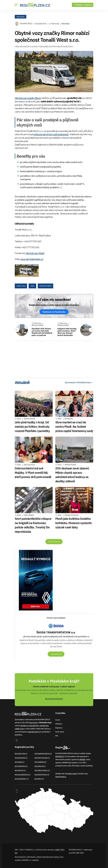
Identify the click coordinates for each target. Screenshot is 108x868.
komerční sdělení (46, 286)
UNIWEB (82, 760)
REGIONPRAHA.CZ (21, 766)
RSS (57, 736)
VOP (63, 850)
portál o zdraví (72, 774)
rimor (32, 286)
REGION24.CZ (39, 779)
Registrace (88, 5)
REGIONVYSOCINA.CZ (42, 758)
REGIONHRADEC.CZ (22, 779)
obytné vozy (21, 286)
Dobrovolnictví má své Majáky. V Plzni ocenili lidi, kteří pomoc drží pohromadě (33, 473)
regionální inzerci (33, 732)
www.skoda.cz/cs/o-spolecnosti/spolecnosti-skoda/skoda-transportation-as (56, 636)
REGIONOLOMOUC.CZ (43, 771)
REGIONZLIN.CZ (40, 766)
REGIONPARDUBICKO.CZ (44, 754)
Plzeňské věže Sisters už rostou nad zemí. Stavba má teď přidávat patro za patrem (42, 332)
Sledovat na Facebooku (54, 312)
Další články (54, 542)
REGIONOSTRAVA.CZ (42, 775)
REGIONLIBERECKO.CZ (23, 775)
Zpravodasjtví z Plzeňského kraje (78, 382)
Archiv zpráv (60, 732)
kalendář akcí (45, 726)
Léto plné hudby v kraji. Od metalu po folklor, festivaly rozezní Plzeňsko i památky (32, 427)
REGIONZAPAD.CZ (21, 758)
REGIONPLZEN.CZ (26, 24)
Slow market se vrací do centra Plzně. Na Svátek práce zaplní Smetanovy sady (74, 427)
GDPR (58, 850)
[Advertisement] (54, 359)
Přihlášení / (78, 5)
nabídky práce (20, 729)
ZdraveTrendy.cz (61, 777)
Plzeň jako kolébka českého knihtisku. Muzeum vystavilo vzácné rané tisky (74, 523)
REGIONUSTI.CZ (20, 771)
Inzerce (58, 720)
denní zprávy (34, 723)
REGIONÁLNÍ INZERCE (54, 699)
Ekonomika (21, 17)
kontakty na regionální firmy (30, 726)
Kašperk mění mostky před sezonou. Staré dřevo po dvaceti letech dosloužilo (66, 332)
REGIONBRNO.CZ (41, 762)
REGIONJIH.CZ (20, 762)
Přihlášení (59, 724)
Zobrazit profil (56, 654)
